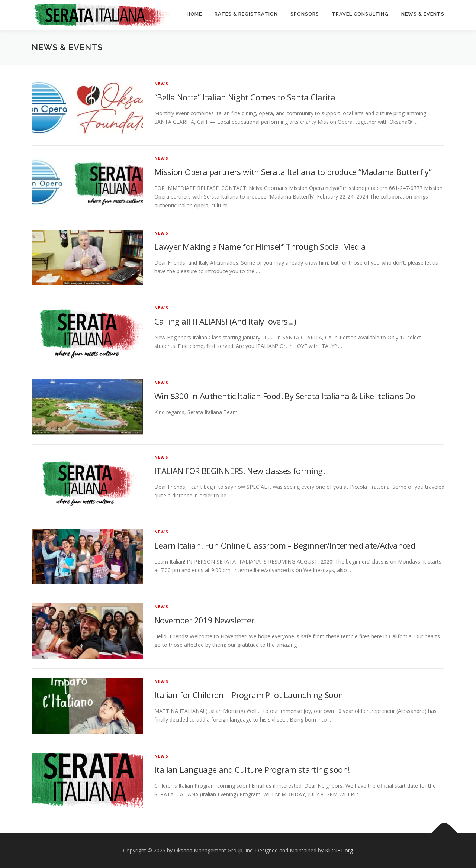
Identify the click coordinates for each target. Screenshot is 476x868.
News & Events (423, 14)
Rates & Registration (246, 14)
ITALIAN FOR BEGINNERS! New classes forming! (239, 471)
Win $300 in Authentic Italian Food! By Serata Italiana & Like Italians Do (285, 396)
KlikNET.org (339, 850)
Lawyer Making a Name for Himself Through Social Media (260, 246)
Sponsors (305, 14)
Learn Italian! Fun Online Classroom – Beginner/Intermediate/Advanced (285, 545)
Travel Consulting (360, 14)
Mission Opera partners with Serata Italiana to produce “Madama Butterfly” (293, 172)
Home (194, 14)
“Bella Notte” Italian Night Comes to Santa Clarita (245, 97)
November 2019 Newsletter (204, 620)
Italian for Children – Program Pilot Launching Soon (249, 695)
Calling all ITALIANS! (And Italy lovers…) (225, 321)
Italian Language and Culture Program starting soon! (252, 769)
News (161, 83)
